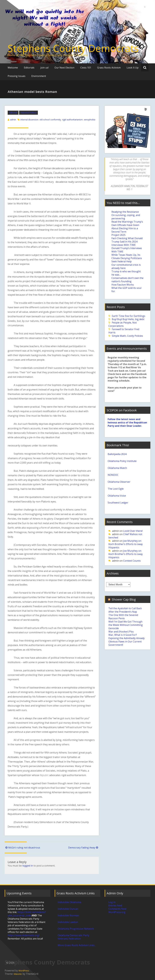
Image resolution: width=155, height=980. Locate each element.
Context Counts (132, 561)
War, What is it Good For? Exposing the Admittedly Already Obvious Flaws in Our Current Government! (127, 640)
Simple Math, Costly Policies (127, 336)
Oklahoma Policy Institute (122, 461)
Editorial (13, 113)
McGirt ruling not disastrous (22, 848)
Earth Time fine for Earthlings (128, 316)
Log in (112, 902)
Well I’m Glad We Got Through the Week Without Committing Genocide (126, 625)
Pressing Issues (17, 76)
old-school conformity (50, 120)
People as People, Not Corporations (123, 324)
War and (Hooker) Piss (121, 632)
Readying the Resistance (125, 212)
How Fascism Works (123, 285)
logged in (28, 866)
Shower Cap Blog (124, 599)
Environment (39, 76)
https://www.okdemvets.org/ (24, 935)
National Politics (28, 113)
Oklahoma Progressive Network (76, 929)
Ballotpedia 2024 (117, 454)
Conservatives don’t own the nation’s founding (127, 280)
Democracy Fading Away (84, 848)
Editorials (29, 68)
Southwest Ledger (118, 503)
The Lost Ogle (116, 489)
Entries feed (115, 905)
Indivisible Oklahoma (69, 902)
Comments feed (117, 909)
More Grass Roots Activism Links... (77, 945)
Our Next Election (64, 68)
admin (13, 120)
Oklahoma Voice (117, 496)
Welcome (13, 68)
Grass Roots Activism (109, 68)
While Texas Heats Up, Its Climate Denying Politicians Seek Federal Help (127, 258)
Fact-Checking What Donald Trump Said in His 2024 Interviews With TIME (127, 242)
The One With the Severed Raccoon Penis (123, 617)
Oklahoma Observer (119, 482)
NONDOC (113, 475)
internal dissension (29, 120)
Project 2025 (118, 235)
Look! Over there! (133, 531)
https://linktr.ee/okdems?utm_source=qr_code (27, 914)
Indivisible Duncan (68, 909)
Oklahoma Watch (117, 468)
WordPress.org (117, 912)
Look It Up (133, 68)
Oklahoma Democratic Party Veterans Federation (73, 937)
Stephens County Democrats (73, 48)
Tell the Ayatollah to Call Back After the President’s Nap (125, 610)
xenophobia (90, 120)
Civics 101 (86, 68)
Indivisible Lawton (68, 922)
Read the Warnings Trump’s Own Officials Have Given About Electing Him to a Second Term (127, 227)
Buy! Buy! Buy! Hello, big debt (128, 319)
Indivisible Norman (68, 915)
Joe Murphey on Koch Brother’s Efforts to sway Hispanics (126, 544)
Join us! (44, 68)
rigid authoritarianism (72, 120)
